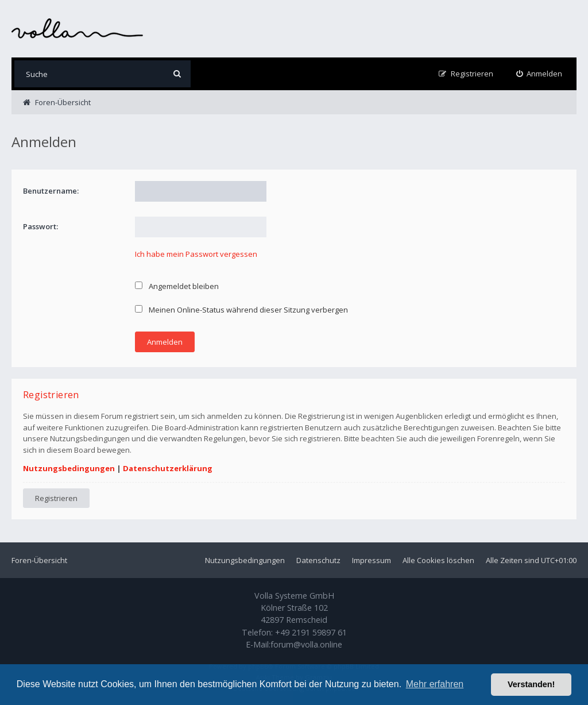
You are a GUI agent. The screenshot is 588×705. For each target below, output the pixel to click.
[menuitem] (539, 74)
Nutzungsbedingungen (69, 468)
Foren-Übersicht (39, 560)
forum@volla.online (306, 644)
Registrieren (56, 498)
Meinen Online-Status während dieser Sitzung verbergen (241, 310)
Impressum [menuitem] (372, 560)
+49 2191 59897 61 (311, 632)
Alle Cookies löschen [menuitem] (438, 560)
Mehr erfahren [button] (435, 684)
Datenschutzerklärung (168, 468)
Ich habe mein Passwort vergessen (196, 254)
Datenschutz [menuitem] (318, 560)
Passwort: (40, 226)
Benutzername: (51, 191)
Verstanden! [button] (531, 684)
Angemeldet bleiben (177, 286)
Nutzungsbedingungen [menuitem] (245, 560)
